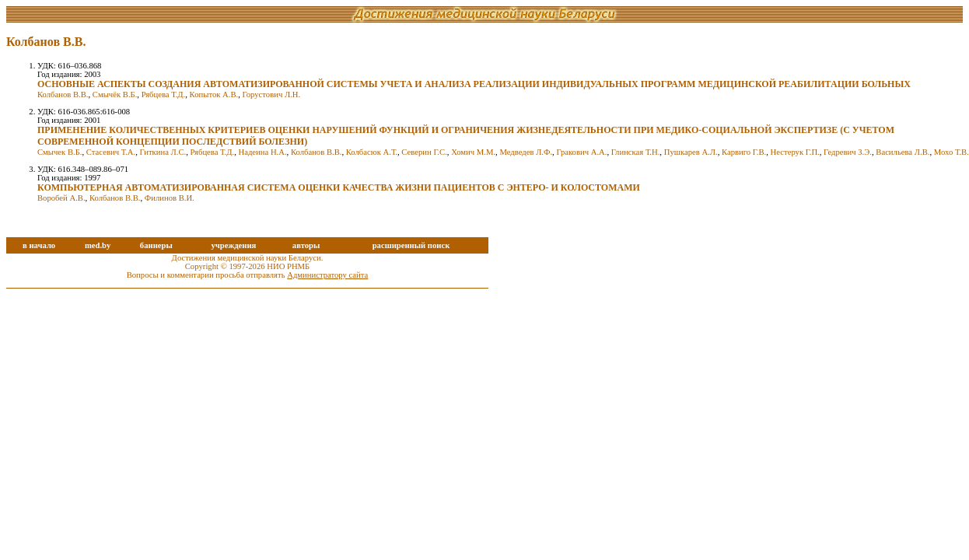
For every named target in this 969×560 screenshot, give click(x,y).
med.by (98, 245)
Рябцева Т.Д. (164, 94)
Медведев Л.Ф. (526, 152)
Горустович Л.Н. (272, 94)
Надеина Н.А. (263, 152)
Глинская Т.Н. (636, 152)
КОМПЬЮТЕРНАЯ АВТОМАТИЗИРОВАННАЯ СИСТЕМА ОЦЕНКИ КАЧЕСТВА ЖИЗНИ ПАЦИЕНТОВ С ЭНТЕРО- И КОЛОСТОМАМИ (339, 187)
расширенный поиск (411, 245)
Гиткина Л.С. (163, 152)
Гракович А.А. (581, 152)
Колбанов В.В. (63, 94)
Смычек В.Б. (60, 152)
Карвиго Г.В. (744, 152)
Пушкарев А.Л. (691, 152)
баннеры (156, 245)
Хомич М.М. (473, 152)
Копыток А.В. (214, 94)
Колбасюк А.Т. (372, 152)
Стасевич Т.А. (111, 152)
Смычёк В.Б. (115, 94)
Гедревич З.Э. (848, 152)
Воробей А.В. (61, 198)
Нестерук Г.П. (795, 152)
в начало (39, 245)
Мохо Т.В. (952, 152)
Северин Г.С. (424, 152)
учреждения (233, 245)
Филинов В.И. (170, 198)
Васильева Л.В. (903, 152)
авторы (306, 245)
